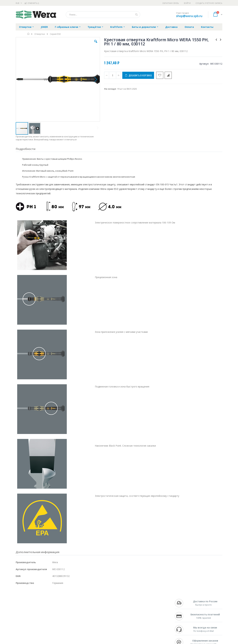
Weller (50, 599)
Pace (42, 599)
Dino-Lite (42, 615)
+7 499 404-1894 (182, 599)
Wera (41, 628)
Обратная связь (171, 3)
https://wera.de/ (63, 642)
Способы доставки (149, 606)
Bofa (18, 602)
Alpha (33, 609)
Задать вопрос (94, 622)
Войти (187, 3)
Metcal (41, 602)
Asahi (51, 609)
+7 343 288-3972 (182, 606)
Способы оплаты (148, 612)
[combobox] (103, 15)
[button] (75, 44)
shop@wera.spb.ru (189, 16)
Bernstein (21, 628)
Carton (53, 615)
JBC (34, 599)
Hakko (19, 599)
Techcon (44, 622)
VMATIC (55, 622)
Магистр (65, 602)
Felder (42, 609)
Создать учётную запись (209, 3)
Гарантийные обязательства (102, 599)
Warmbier (32, 622)
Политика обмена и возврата (102, 606)
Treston (20, 622)
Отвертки (40, 34)
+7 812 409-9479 (182, 602)
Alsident (61, 599)
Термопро (53, 602)
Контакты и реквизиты (151, 599)
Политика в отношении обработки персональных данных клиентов (105, 614)
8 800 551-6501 (183, 609)
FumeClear (29, 602)
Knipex (32, 628)
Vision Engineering (25, 615)
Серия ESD (55, 34)
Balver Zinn (21, 609)
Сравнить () (32, 3)
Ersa (28, 599)
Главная (29, 34)
